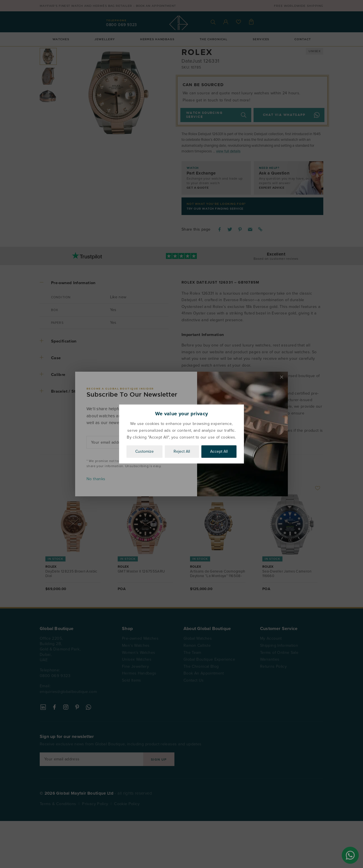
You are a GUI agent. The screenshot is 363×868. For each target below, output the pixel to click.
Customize (144, 451)
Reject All (182, 451)
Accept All (219, 451)
